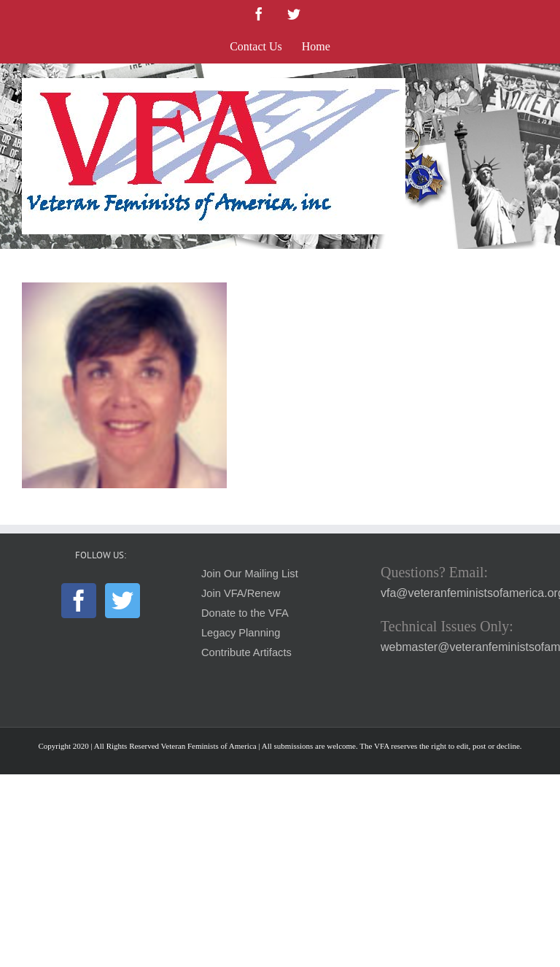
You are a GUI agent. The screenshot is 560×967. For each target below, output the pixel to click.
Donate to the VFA (245, 613)
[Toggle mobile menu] (530, 86)
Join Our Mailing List (250, 574)
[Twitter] (122, 601)
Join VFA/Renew (241, 593)
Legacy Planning (241, 633)
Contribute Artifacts (246, 652)
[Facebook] (79, 601)
